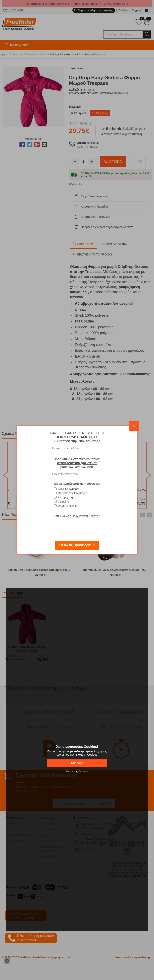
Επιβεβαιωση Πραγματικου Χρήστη (76, 516)
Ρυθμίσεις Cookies (77, 771)
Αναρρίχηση (65, 497)
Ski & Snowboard (68, 489)
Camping (63, 502)
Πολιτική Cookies (87, 755)
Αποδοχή (77, 763)
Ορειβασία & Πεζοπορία (72, 493)
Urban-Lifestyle (67, 506)
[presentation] (77, 526)
